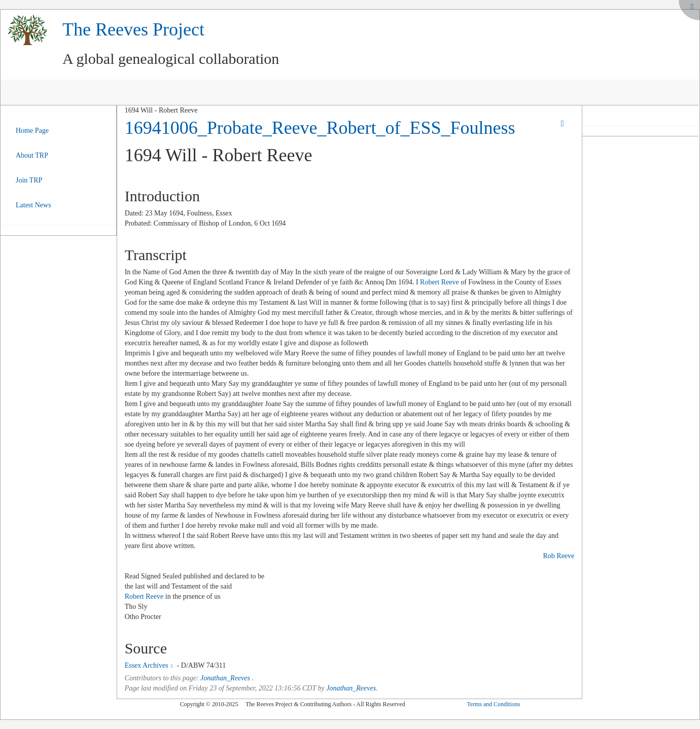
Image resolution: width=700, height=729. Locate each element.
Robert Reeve (440, 282)
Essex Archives (147, 665)
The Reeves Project (133, 29)
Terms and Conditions (493, 704)
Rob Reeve (558, 556)
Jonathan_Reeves (225, 678)
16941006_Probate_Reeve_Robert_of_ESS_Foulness (320, 128)
